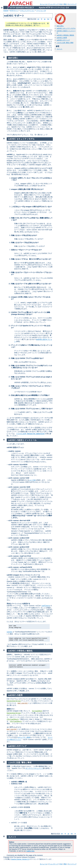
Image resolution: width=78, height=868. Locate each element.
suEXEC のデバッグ (63, 40)
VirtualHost (37, 711)
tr (52, 19)
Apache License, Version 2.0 (20, 859)
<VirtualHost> (13, 719)
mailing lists (30, 851)
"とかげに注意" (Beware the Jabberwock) (30, 434)
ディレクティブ (53, 4)
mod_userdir (23, 703)
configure (46, 606)
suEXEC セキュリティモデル (66, 28)
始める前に (60, 26)
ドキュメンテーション (27, 11)
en (38, 19)
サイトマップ (72, 4)
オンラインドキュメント (34, 768)
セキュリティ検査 (24, 737)
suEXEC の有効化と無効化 (65, 35)
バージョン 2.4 (41, 11)
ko (48, 19)
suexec (9, 632)
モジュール (44, 4)
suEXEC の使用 (62, 38)
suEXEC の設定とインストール (22, 440)
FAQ (61, 4)
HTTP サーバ (14, 11)
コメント (60, 49)
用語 (65, 4)
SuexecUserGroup (14, 701)
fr (42, 19)
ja (45, 19)
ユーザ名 (32, 480)
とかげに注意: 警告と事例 (65, 43)
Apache (6, 11)
